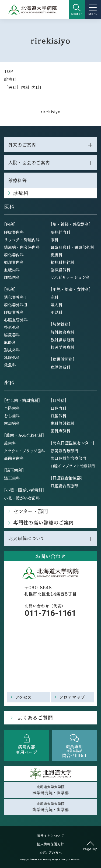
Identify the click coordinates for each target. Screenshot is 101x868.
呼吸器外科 (14, 312)
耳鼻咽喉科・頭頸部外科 (72, 247)
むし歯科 (12, 416)
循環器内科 (14, 262)
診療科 (10, 79)
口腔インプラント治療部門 (73, 466)
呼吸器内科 (14, 232)
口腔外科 (59, 416)
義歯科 (10, 443)
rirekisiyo (51, 111)
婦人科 (57, 305)
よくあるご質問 (35, 718)
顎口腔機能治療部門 (69, 458)
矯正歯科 (12, 478)
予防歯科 (12, 408)
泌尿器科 (12, 335)
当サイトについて (51, 836)
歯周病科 (12, 423)
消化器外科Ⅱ (16, 305)
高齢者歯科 (14, 458)
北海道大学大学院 (50, 790)
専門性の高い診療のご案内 (43, 522)
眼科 (55, 240)
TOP (8, 71)
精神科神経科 (63, 262)
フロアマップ (72, 697)
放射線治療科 (63, 332)
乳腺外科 (12, 357)
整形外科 (12, 327)
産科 (55, 297)
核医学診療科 (63, 347)
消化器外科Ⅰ (16, 297)
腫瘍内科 (12, 277)
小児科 (57, 312)
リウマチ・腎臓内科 (22, 240)
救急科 (10, 365)
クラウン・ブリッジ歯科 (24, 451)
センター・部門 (31, 511)
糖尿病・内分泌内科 (22, 247)
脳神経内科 (61, 232)
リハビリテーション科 (70, 277)
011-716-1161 (50, 613)
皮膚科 (57, 255)
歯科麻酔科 (61, 431)
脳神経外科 (61, 270)
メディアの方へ (50, 853)
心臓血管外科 (16, 320)
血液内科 (12, 270)
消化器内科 (14, 255)
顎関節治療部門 (65, 451)
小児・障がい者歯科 (22, 498)
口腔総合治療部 (65, 485)
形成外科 (12, 350)
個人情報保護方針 (50, 844)
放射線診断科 (63, 340)
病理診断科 (61, 367)
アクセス (24, 697)
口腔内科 (59, 408)
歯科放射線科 (63, 423)
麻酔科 (10, 342)
